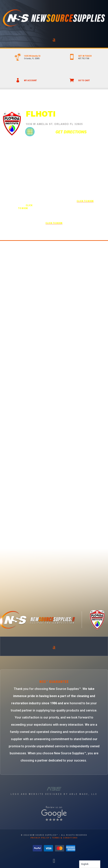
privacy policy (40, 838)
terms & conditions (65, 838)
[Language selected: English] (90, 864)
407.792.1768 (84, 58)
